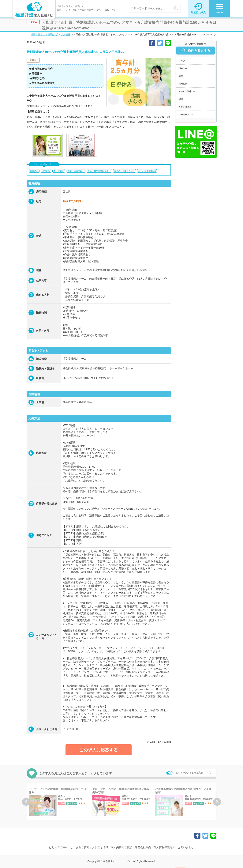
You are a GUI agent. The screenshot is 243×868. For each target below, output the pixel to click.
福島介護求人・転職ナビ (44, 34)
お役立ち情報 (100, 847)
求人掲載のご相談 (121, 847)
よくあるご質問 (80, 847)
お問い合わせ (186, 847)
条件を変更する (196, 50)
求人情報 (65, 34)
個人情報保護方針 (164, 847)
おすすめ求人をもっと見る (189, 773)
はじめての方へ (58, 847)
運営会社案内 (143, 847)
